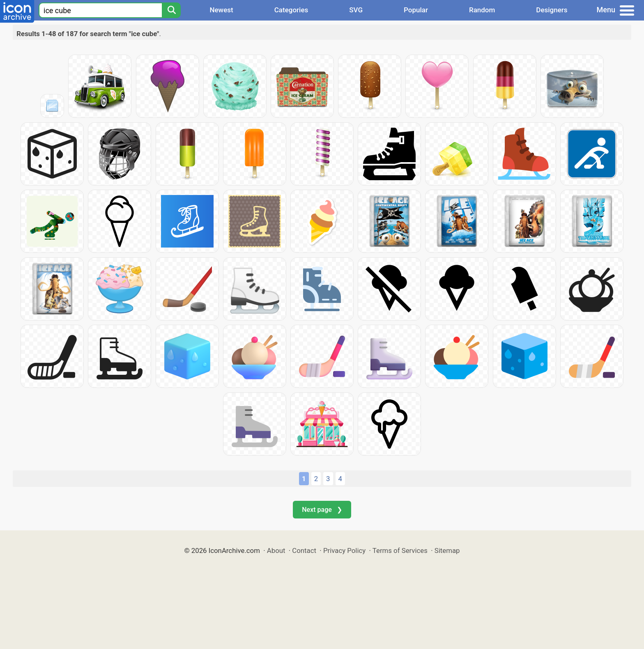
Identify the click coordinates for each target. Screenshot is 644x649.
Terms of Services (400, 550)
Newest (221, 10)
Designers (552, 10)
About (276, 550)
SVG (356, 10)
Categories (291, 10)
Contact (304, 550)
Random (482, 10)
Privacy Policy (344, 550)
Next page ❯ (322, 510)
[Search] (171, 10)
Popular (416, 10)
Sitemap (447, 550)
